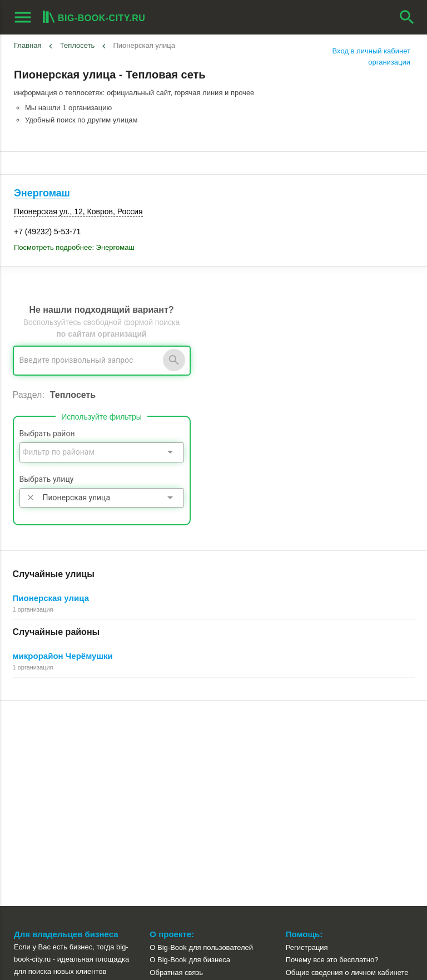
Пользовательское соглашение (202, 804)
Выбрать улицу (47, 479)
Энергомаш (42, 193)
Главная (28, 45)
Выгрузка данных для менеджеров (77, 830)
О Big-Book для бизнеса (190, 754)
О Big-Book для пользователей (201, 742)
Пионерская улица (51, 598)
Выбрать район (47, 434)
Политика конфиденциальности (203, 817)
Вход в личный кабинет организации (371, 56)
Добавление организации (328, 804)
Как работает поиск (318, 792)
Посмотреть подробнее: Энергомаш (74, 247)
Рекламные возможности (59, 818)
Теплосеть (77, 45)
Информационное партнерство (202, 779)
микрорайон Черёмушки (63, 656)
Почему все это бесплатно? (332, 754)
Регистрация (307, 742)
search (407, 17)
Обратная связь (176, 767)
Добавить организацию (74, 793)
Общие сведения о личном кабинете (347, 767)
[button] (281, 925)
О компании (170, 792)
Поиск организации (318, 779)
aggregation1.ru (41, 943)
